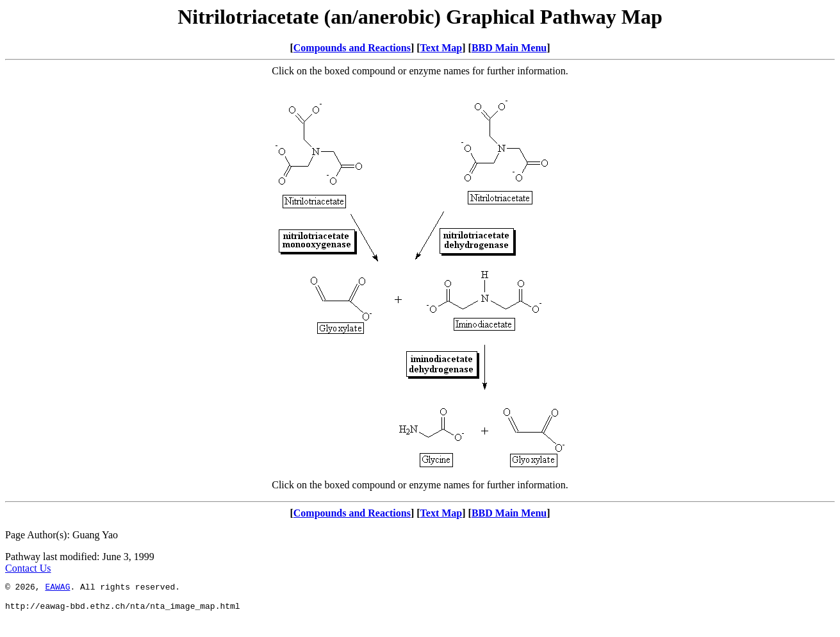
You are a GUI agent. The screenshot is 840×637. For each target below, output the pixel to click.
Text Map (441, 48)
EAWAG (57, 588)
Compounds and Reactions (352, 48)
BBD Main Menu (509, 48)
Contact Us (28, 568)
